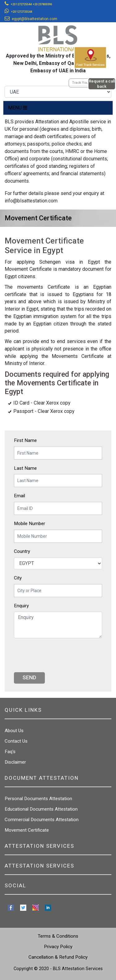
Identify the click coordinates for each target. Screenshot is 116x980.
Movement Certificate (27, 830)
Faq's (10, 752)
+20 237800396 (42, 4)
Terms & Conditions (58, 936)
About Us (14, 731)
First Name (25, 440)
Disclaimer (15, 762)
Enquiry (21, 606)
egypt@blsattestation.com (34, 19)
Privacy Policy (58, 947)
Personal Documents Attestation (38, 799)
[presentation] (61, 655)
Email (19, 496)
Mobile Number (30, 524)
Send (29, 677)
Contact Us (16, 741)
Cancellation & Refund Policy (58, 957)
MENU (18, 108)
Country (22, 551)
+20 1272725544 (21, 4)
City (18, 578)
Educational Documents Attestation (41, 809)
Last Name (25, 468)
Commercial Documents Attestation (42, 820)
